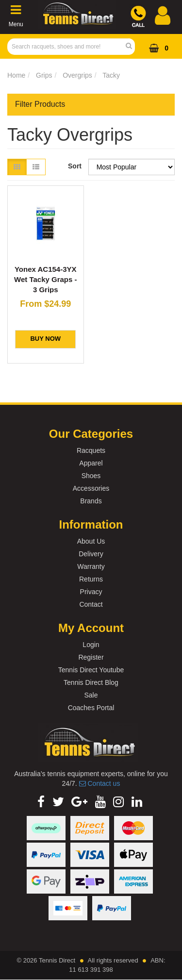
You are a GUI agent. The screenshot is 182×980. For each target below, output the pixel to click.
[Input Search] (68, 47)
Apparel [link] (91, 463)
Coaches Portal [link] (91, 708)
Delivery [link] (91, 554)
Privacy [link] (91, 592)
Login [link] (91, 645)
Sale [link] (91, 695)
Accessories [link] (91, 488)
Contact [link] (91, 604)
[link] (41, 802)
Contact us (100, 783)
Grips (44, 75)
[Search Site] (132, 47)
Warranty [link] (91, 566)
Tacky (111, 75)
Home (16, 75)
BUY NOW (45, 339)
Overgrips (77, 75)
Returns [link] (91, 579)
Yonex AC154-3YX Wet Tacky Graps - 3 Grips (46, 279)
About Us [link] (91, 541)
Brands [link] (91, 501)
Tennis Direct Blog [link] (91, 682)
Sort (74, 166)
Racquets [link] (91, 450)
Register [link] (91, 657)
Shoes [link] (91, 476)
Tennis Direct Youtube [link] (91, 670)
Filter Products (40, 104)
